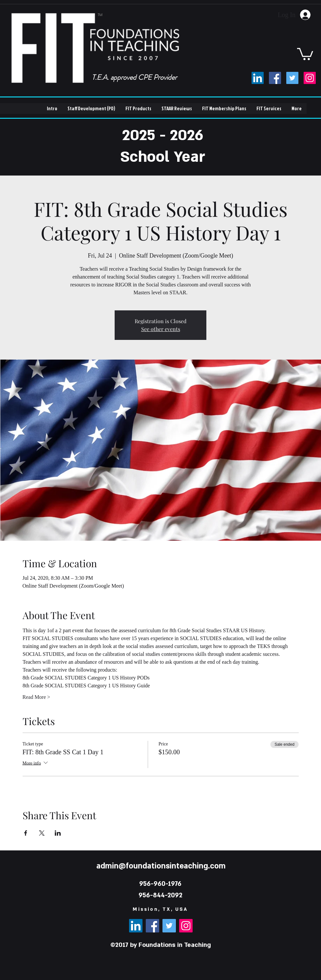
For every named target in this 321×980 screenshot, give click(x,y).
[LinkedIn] (258, 78)
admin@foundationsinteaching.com (161, 866)
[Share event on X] (42, 833)
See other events (161, 329)
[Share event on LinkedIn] (58, 833)
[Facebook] (275, 78)
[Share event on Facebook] (26, 833)
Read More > (37, 697)
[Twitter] (292, 78)
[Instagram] (310, 78)
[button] (305, 53)
